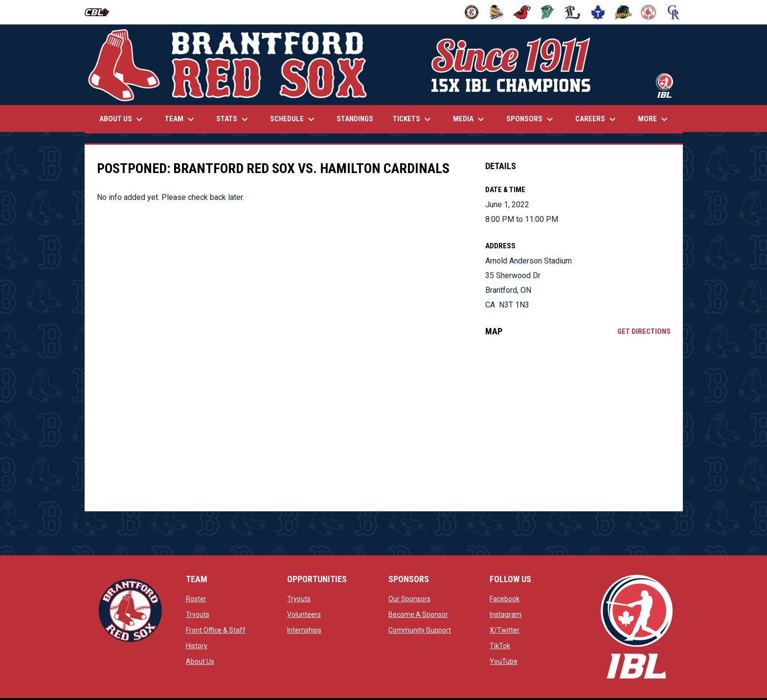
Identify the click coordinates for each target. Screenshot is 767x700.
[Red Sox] (648, 12)
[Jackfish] (548, 12)
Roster (196, 599)
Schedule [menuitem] (293, 119)
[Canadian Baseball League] (101, 12)
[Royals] (674, 12)
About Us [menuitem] (122, 119)
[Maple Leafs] (598, 12)
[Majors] (573, 12)
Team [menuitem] (181, 119)
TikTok (500, 646)
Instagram (506, 614)
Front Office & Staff (216, 630)
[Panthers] (623, 12)
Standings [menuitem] (355, 119)
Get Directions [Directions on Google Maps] (644, 331)
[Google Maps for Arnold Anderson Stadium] (578, 424)
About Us (200, 661)
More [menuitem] (654, 119)
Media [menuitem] (470, 119)
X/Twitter (505, 630)
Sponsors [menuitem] (531, 119)
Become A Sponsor (418, 614)
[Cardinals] (522, 12)
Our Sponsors (409, 599)
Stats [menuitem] (233, 119)
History (197, 646)
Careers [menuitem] (597, 119)
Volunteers (304, 614)
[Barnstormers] (472, 12)
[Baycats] (497, 12)
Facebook (505, 599)
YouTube (504, 661)
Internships (304, 630)
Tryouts (198, 614)
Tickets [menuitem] (413, 119)
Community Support (420, 630)
